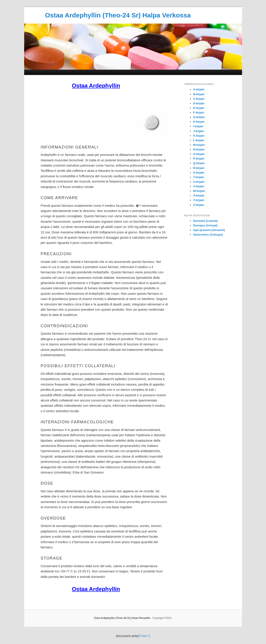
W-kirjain (199, 191)
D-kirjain (199, 103)
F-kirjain (199, 113)
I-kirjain (198, 126)
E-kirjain (199, 108)
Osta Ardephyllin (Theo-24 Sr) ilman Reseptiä (122, 618)
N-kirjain (199, 149)
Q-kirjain (199, 163)
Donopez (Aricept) (205, 225)
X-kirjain (199, 195)
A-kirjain (199, 89)
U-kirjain (199, 182)
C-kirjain (199, 99)
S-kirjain (199, 173)
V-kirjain (199, 186)
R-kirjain (199, 168)
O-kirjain (199, 154)
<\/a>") (145, 636)
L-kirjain (199, 140)
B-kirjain (199, 94)
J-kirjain (199, 131)
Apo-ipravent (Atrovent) (209, 230)
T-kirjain (199, 177)
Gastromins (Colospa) (208, 235)
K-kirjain (199, 136)
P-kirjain (199, 159)
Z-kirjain (199, 205)
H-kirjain (199, 122)
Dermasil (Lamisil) (205, 221)
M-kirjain (199, 145)
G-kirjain (199, 117)
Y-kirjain (199, 200)
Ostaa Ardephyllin (96, 86)
